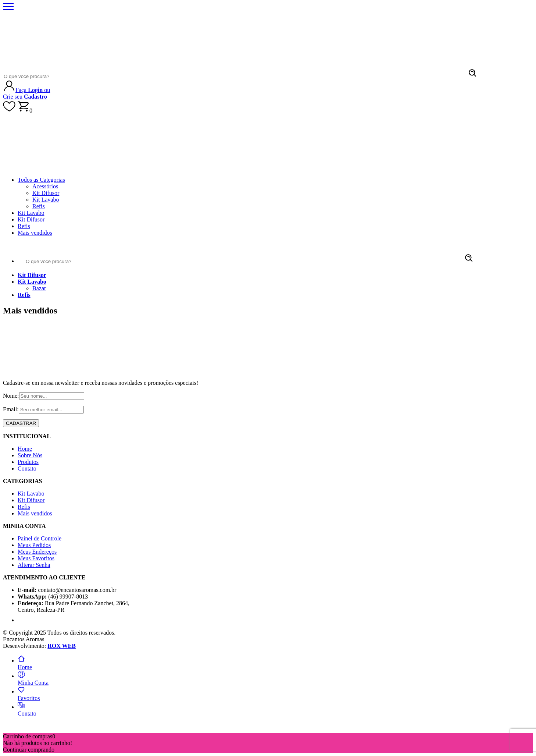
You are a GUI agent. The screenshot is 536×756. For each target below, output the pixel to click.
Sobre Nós (30, 455)
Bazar (39, 288)
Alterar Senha (34, 565)
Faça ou (33, 90)
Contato (27, 468)
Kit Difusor (46, 193)
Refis (39, 206)
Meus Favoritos (36, 558)
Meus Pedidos (34, 545)
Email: (11, 409)
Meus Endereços (37, 552)
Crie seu (25, 97)
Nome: (11, 396)
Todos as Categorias (41, 180)
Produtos (28, 462)
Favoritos (29, 695)
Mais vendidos (35, 233)
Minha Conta (33, 679)
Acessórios (45, 186)
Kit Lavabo (46, 200)
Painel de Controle (40, 538)
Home (25, 449)
